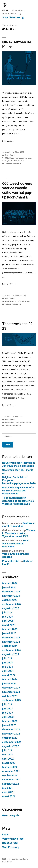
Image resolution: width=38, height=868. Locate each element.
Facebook (15, 17)
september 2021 (11, 780)
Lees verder (9, 141)
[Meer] (23, 18)
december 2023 (11, 688)
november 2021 (11, 771)
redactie (8, 152)
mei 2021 (7, 788)
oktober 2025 (10, 600)
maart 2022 (9, 763)
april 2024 (8, 671)
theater (11, 161)
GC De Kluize (9, 158)
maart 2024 (9, 675)
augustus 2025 (11, 608)
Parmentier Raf (11, 561)
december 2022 (11, 729)
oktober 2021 (10, 775)
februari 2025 (10, 629)
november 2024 (11, 642)
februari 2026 (10, 583)
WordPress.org (11, 847)
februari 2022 (10, 767)
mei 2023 (7, 713)
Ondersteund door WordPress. (17, 859)
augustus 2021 (11, 784)
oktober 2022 (10, 738)
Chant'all (8, 301)
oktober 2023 (10, 696)
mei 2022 (7, 754)
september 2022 (11, 742)
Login (5, 835)
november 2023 (11, 692)
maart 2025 (9, 625)
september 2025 (11, 604)
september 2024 (11, 650)
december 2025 (11, 592)
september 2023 (11, 700)
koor (29, 301)
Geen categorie (10, 155)
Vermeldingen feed (13, 839)
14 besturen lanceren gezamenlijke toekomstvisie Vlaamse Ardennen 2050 (18, 501)
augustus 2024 (11, 654)
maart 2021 (9, 796)
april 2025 (8, 621)
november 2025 (11, 596)
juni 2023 (7, 709)
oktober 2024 (10, 646)
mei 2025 (7, 617)
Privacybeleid (7, 862)
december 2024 (11, 638)
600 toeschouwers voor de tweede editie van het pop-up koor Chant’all (17, 190)
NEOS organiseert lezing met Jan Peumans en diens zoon (18, 464)
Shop (5, 17)
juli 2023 (7, 704)
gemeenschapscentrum (23, 158)
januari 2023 (9, 725)
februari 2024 (10, 679)
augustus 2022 (11, 746)
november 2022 (11, 734)
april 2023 (8, 717)
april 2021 (8, 792)
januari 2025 (9, 633)
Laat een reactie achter (13, 164)
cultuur (14, 301)
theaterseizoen (19, 161)
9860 (5, 10)
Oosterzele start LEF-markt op (18, 525)
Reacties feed (10, 843)
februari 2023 (10, 721)
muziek (5, 161)
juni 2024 (7, 663)
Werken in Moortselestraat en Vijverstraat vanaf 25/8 (19, 533)
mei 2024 (7, 667)
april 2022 (8, 759)
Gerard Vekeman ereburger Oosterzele (16, 544)
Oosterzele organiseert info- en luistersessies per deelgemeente (18, 491)
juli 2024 (7, 658)
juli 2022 (7, 750)
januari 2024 (9, 684)
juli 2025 (7, 612)
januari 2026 (9, 587)
